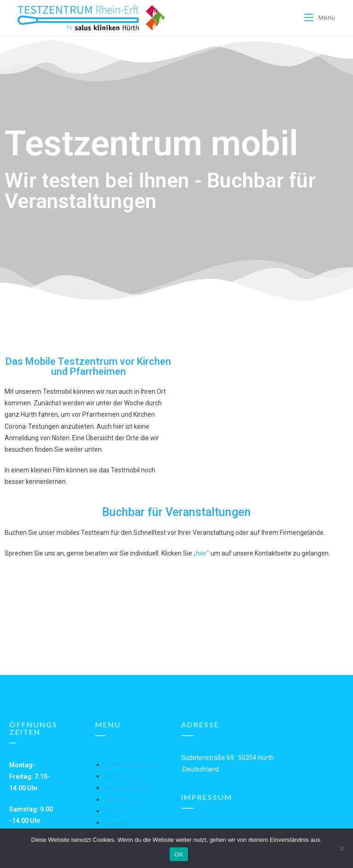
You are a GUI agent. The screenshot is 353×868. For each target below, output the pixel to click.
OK (179, 854)
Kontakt (116, 823)
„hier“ (201, 553)
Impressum (207, 797)
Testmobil (119, 800)
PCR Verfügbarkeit (131, 765)
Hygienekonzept (128, 788)
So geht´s (118, 776)
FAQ (111, 811)
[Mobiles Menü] (320, 17)
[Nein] (342, 848)
